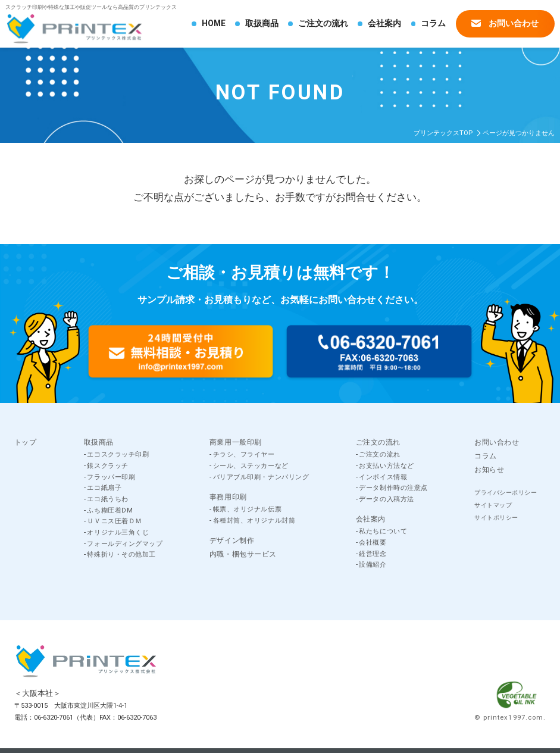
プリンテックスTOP (443, 133)
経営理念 (373, 554)
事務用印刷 (228, 497)
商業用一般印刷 (236, 442)
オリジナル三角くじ (118, 532)
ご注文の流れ (323, 23)
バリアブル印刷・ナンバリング (261, 477)
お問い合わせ (505, 23)
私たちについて (383, 531)
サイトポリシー (496, 518)
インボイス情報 (383, 477)
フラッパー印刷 (111, 477)
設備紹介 (373, 565)
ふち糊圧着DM (110, 510)
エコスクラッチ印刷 (118, 454)
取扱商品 (262, 23)
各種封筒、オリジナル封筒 (254, 521)
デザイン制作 (232, 540)
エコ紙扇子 (104, 488)
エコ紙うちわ (107, 499)
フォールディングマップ (125, 544)
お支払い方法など (386, 466)
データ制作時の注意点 (393, 488)
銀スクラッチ (107, 466)
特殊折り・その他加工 (121, 554)
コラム (433, 23)
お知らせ (489, 470)
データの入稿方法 (386, 499)
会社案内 (384, 23)
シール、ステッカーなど (251, 466)
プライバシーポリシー (506, 493)
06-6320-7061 (54, 718)
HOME (214, 23)
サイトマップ (493, 505)
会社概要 (373, 543)
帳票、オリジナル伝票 (248, 509)
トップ (26, 442)
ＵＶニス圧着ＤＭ (114, 521)
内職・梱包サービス (243, 554)
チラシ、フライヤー (244, 454)
